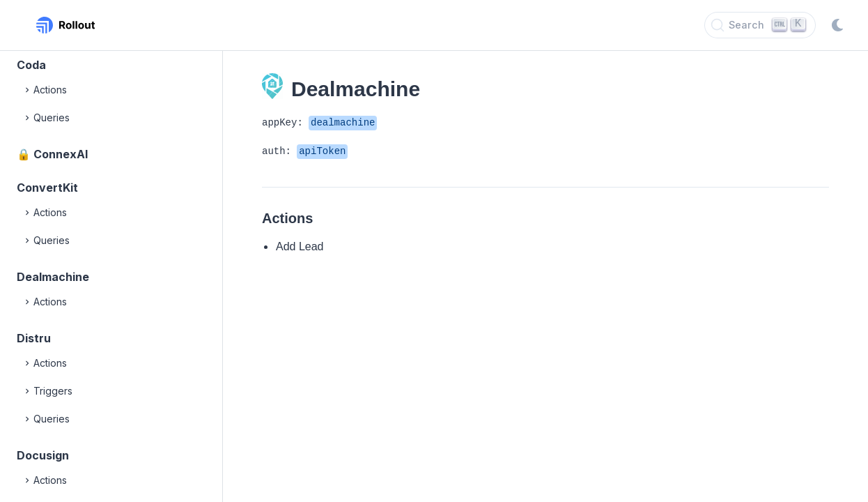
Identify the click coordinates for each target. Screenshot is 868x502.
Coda (31, 65)
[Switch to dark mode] (837, 25)
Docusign (43, 455)
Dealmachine (53, 277)
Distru (34, 338)
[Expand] (28, 90)
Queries (46, 118)
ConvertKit (47, 188)
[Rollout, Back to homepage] (65, 25)
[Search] (760, 25)
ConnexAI (61, 154)
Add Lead (300, 246)
